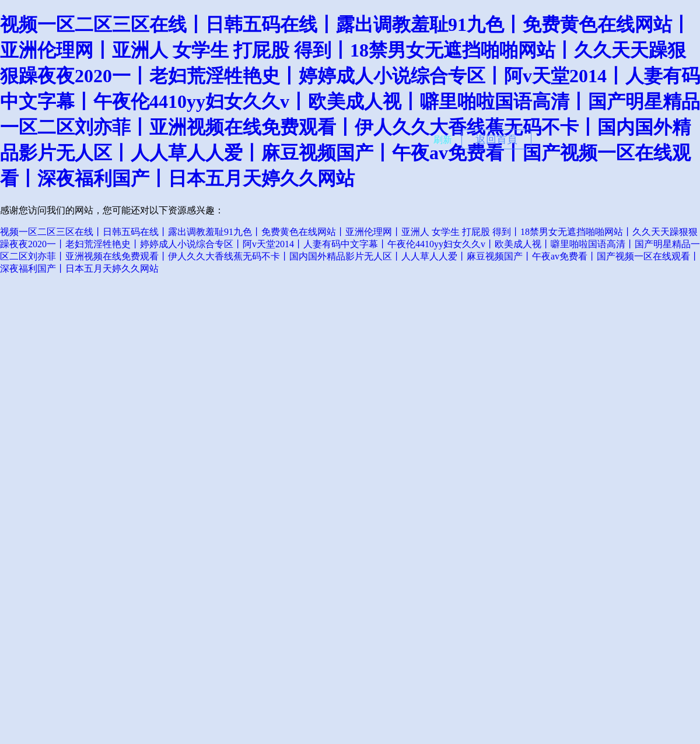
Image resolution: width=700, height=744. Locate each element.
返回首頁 (496, 139)
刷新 (443, 140)
